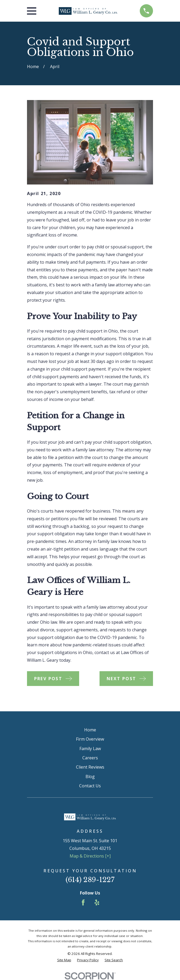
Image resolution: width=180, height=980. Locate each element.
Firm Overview (90, 739)
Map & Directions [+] (90, 856)
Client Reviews (90, 767)
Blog (90, 777)
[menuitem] (64, 960)
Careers (90, 758)
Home (90, 730)
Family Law (90, 749)
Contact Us (90, 786)
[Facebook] (83, 902)
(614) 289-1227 (90, 880)
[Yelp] (97, 902)
